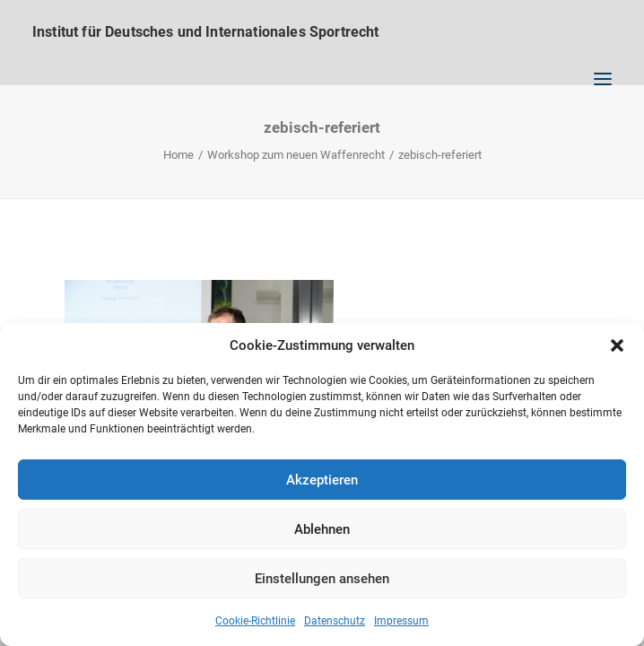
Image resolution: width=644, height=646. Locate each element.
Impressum (401, 621)
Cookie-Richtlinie (255, 621)
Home (178, 155)
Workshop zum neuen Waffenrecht (296, 155)
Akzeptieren (322, 480)
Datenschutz (335, 621)
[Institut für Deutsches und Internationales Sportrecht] (322, 31)
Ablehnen (322, 529)
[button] (617, 345)
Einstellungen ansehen (322, 579)
